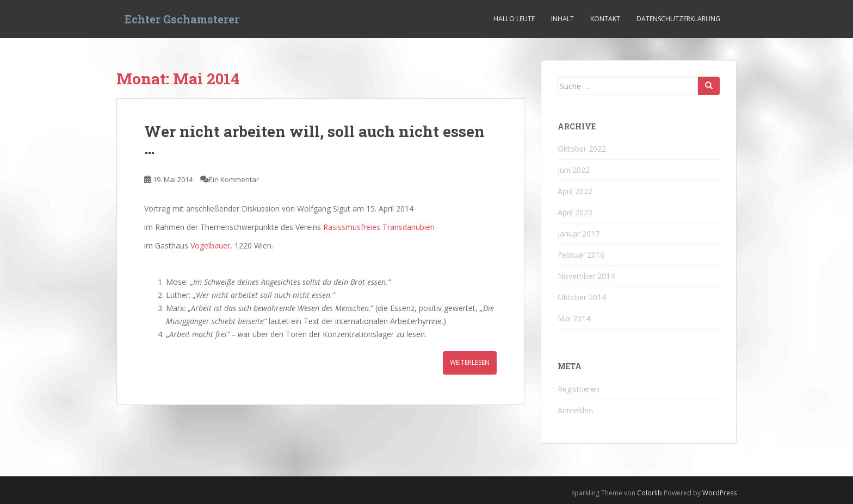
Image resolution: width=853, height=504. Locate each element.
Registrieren (579, 389)
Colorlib (650, 493)
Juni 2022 (574, 170)
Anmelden (575, 410)
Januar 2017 (579, 234)
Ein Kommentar (234, 179)
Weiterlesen (470, 362)
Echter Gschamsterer (182, 19)
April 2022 (575, 191)
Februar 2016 (581, 255)
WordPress (719, 493)
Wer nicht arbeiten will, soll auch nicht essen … (314, 140)
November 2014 (586, 276)
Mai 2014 (574, 318)
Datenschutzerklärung (678, 19)
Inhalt (563, 19)
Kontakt (605, 19)
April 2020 (575, 212)
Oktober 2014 (582, 297)
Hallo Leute (514, 19)
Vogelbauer (210, 245)
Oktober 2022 (582, 149)
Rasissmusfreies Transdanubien (379, 227)
